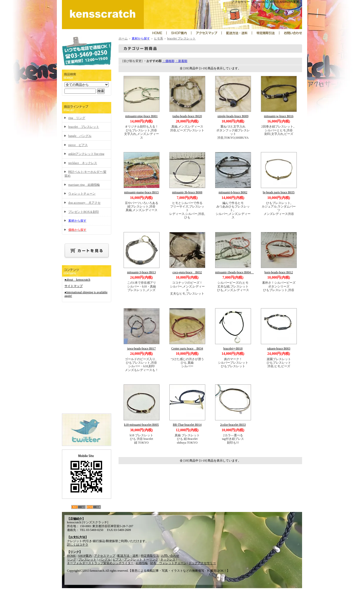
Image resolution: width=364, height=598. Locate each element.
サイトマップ (74, 286)
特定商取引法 (150, 556)
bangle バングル (80, 136)
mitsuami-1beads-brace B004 (234, 272)
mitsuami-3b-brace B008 (187, 192)
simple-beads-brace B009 (233, 116)
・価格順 (168, 61)
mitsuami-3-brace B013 (142, 272)
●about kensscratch (77, 280)
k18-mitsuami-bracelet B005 (142, 425)
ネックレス (168, 560)
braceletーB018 (233, 348)
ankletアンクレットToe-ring (86, 154)
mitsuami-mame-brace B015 (141, 192)
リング (72, 560)
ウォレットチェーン (82, 194)
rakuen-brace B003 (279, 348)
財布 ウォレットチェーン (168, 563)
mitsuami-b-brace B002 (233, 192)
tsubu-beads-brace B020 (187, 116)
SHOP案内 (85, 556)
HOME (71, 556)
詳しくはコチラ (78, 545)
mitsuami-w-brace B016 (279, 116)
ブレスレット (87, 560)
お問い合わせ (170, 556)
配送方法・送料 (128, 556)
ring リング (77, 118)
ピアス (117, 560)
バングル (105, 560)
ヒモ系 (158, 38)
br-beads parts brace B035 (279, 192)
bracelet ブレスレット (84, 127)
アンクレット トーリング (141, 560)
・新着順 (181, 61)
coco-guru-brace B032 (187, 272)
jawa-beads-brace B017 (141, 348)
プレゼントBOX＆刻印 (84, 212)
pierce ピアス (78, 145)
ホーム (123, 38)
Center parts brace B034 (187, 348)
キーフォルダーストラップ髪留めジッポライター (100, 563)
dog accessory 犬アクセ (84, 203)
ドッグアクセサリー (202, 563)
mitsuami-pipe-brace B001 (141, 116)
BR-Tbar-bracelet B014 (187, 425)
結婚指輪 (142, 563)
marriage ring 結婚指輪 (84, 185)
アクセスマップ (105, 556)
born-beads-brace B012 (279, 272)
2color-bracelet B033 (233, 425)
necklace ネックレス (83, 163)
